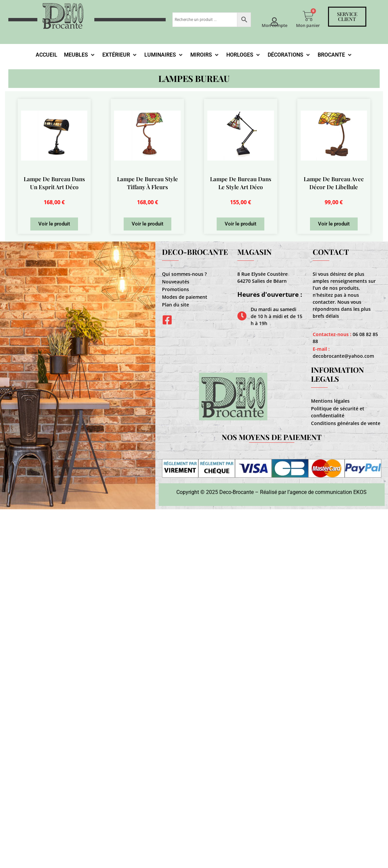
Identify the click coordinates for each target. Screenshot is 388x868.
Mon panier (308, 25)
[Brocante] (335, 55)
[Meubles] (80, 55)
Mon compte (274, 25)
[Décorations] (289, 55)
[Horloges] (244, 55)
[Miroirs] (205, 55)
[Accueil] (46, 55)
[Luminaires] (164, 55)
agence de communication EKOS (328, 492)
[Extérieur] (120, 55)
